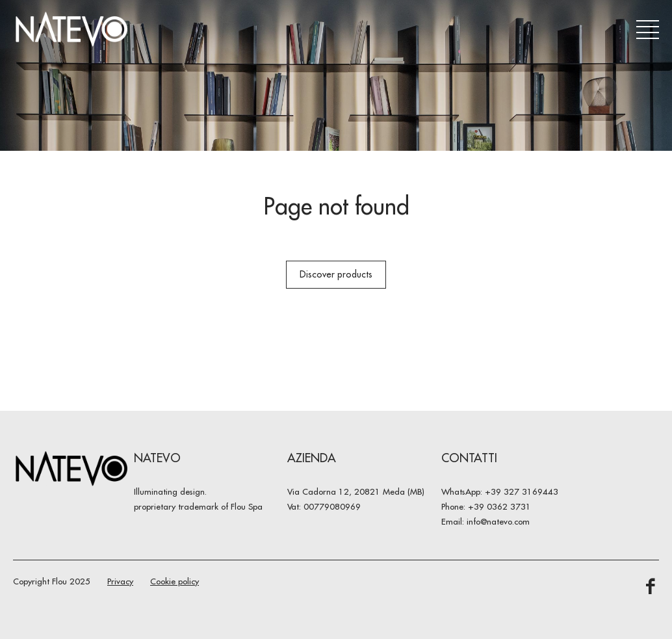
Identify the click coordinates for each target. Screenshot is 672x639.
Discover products (336, 274)
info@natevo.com (498, 521)
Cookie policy (174, 581)
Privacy (120, 581)
